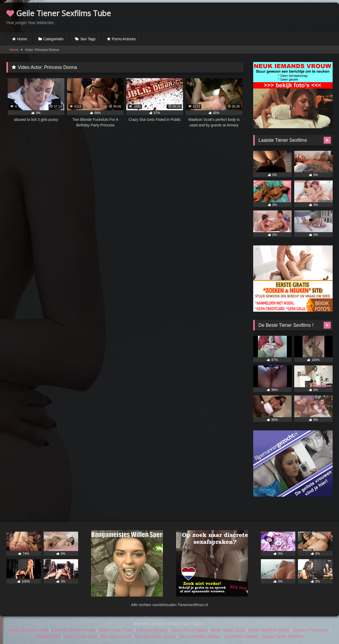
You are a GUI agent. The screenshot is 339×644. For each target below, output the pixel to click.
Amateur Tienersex (310, 630)
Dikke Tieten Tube (116, 630)
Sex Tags (88, 39)
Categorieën (53, 39)
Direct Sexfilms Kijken (269, 630)
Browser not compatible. (271, 17)
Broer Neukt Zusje (228, 630)
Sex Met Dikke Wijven (155, 636)
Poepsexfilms (48, 636)
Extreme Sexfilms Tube (73, 630)
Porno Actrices (124, 39)
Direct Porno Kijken (189, 630)
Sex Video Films (116, 636)
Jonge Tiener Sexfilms (283, 636)
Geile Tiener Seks (81, 636)
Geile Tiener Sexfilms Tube (59, 13)
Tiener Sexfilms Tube (28, 630)
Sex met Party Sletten (200, 636)
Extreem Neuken (152, 630)
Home (22, 39)
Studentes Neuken (241, 636)
